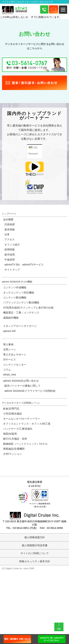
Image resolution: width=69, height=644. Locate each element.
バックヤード (11, 429)
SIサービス (9, 359)
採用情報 (10, 249)
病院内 (7, 434)
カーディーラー (31, 419)
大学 (6, 454)
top (59, 629)
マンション (15, 454)
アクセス (10, 239)
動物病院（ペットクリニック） (21, 444)
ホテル (44, 444)
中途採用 (10, 260)
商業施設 (8, 449)
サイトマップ (12, 270)
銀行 (6, 439)
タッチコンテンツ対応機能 (19, 293)
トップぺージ (9, 214)
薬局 (14, 434)
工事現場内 (26, 429)
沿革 (7, 234)
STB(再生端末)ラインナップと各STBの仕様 (28, 308)
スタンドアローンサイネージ (20, 326)
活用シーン (10, 349)
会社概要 (8, 219)
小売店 (7, 414)
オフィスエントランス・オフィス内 (24, 424)
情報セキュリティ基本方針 (35, 561)
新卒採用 (10, 255)
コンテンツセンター (15, 365)
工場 (48, 424)
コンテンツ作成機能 (15, 287)
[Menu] (63, 10)
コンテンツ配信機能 (15, 298)
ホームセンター (12, 419)
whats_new (10, 375)
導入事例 (8, 344)
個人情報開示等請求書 (35, 545)
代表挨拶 (10, 224)
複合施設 (17, 414)
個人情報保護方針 (35, 537)
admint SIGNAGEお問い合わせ (21, 381)
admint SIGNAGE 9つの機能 (17, 282)
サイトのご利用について (35, 553)
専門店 (15, 409)
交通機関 (19, 449)
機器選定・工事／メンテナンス (21, 313)
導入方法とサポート (15, 355)
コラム (7, 370)
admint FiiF (9, 331)
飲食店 (7, 409)
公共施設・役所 (18, 439)
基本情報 (10, 230)
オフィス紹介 (12, 245)
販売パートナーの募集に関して (22, 386)
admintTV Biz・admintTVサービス (24, 265)
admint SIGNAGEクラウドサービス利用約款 (30, 391)
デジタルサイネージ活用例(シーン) (21, 403)
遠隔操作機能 (11, 318)
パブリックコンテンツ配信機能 (21, 302)
